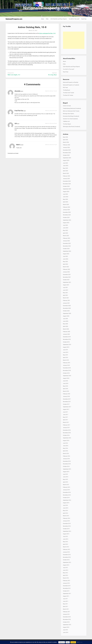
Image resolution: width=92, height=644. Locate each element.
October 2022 (66, 249)
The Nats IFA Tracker (68, 95)
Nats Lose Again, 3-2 (14, 75)
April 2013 (65, 544)
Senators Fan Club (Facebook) (70, 119)
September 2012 (67, 562)
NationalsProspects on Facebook (71, 85)
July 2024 (65, 194)
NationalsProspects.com (46, 8)
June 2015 (66, 477)
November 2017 (67, 402)
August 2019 (66, 347)
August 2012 (66, 565)
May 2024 (65, 199)
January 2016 (66, 459)
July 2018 (65, 381)
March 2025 (66, 173)
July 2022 (65, 256)
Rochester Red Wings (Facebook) (71, 116)
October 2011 (66, 591)
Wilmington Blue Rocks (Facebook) (72, 127)
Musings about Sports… (69, 114)
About (43, 19)
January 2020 (66, 334)
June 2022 (66, 259)
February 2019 (66, 363)
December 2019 (67, 337)
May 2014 (65, 511)
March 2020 (66, 329)
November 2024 (67, 184)
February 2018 (66, 394)
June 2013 (66, 539)
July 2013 (65, 536)
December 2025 (67, 150)
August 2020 (66, 316)
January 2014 (66, 521)
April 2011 (65, 607)
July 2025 (65, 163)
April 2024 (65, 202)
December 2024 (67, 181)
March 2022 (66, 267)
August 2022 (66, 254)
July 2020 (65, 319)
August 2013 (66, 534)
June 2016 (66, 446)
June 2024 (66, 197)
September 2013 (67, 531)
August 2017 (66, 409)
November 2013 (67, 526)
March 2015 (66, 485)
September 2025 (67, 158)
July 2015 (65, 474)
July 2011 (65, 599)
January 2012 (66, 583)
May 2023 (65, 230)
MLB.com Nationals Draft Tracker (71, 111)
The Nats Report (67, 124)
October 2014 (66, 498)
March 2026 (66, 142)
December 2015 (67, 461)
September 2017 (67, 407)
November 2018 (67, 370)
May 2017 (65, 417)
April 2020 (65, 326)
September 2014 (67, 500)
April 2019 (65, 358)
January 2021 (66, 303)
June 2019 (66, 352)
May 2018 (65, 386)
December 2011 (67, 586)
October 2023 (66, 217)
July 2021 (65, 288)
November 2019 (67, 339)
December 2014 (67, 492)
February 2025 (66, 176)
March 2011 (66, 609)
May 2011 (65, 604)
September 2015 (67, 469)
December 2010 (67, 617)
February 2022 (66, 269)
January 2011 (66, 614)
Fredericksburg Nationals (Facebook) (72, 108)
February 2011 (66, 612)
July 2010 (65, 630)
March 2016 (66, 453)
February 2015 (66, 487)
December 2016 (67, 430)
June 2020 (66, 321)
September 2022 (67, 251)
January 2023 (66, 241)
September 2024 (67, 189)
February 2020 (66, 332)
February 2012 (66, 581)
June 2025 (66, 166)
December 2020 (67, 306)
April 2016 (65, 451)
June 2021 (66, 290)
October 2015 (66, 466)
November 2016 (67, 433)
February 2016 (66, 456)
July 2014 (65, 505)
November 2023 (67, 215)
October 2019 (66, 342)
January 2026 (66, 147)
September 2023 (67, 220)
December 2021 (67, 275)
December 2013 (67, 524)
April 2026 (65, 140)
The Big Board (66, 90)
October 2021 (66, 280)
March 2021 (66, 298)
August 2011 (66, 596)
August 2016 (66, 441)
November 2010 (67, 619)
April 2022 (65, 264)
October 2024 (66, 186)
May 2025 (65, 168)
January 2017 (66, 428)
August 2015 (66, 472)
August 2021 (66, 285)
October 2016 (66, 435)
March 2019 (66, 360)
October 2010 (66, 622)
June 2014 (66, 508)
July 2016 (65, 443)
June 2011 (66, 601)
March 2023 (66, 236)
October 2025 (66, 155)
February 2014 (66, 518)
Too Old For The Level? (74, 19)
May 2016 (65, 448)
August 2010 (66, 627)
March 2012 (66, 578)
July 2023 (65, 225)
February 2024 (66, 207)
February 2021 (66, 300)
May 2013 (65, 542)
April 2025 (65, 171)
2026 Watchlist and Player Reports (59, 19)
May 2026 (65, 137)
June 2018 (66, 383)
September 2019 (67, 345)
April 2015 (65, 482)
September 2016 (67, 438)
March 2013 (66, 547)
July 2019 (65, 350)
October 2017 (66, 404)
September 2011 (67, 594)
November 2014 (67, 495)
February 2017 (66, 425)
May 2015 (65, 479)
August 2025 (66, 160)
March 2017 (66, 422)
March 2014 (66, 516)
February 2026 (66, 145)
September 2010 (67, 625)
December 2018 (67, 368)
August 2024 (66, 192)
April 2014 (65, 513)
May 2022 (65, 262)
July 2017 (65, 412)
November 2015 (67, 464)
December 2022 (67, 243)
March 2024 (66, 205)
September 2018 (67, 376)
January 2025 (66, 179)
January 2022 (66, 272)
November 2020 (67, 308)
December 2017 (67, 399)
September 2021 (67, 282)
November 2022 (67, 246)
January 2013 (66, 552)
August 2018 (66, 378)
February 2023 (66, 238)
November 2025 (67, 153)
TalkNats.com (66, 121)
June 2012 (66, 570)
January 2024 (66, 210)
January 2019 (66, 365)
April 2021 (65, 295)
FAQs (47, 19)
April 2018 (65, 389)
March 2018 (66, 391)
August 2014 (66, 503)
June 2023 (66, 228)
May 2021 (65, 293)
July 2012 (65, 568)
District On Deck (67, 106)
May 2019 (65, 355)
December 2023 (67, 212)
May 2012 (65, 573)
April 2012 (65, 575)
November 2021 (67, 277)
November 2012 (67, 557)
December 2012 (67, 555)
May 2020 (65, 324)
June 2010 (66, 632)
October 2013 (66, 529)
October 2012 (66, 560)
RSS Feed (65, 88)
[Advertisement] (74, 40)
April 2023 (65, 233)
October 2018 (66, 373)
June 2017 (66, 415)
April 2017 (65, 420)
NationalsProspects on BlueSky (71, 82)
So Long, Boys (52, 75)
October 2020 (66, 311)
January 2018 (66, 396)
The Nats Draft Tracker (68, 93)
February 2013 (66, 549)
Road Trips (84, 19)
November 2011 (67, 588)
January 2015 (66, 490)
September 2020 (67, 313)
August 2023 (66, 223)
